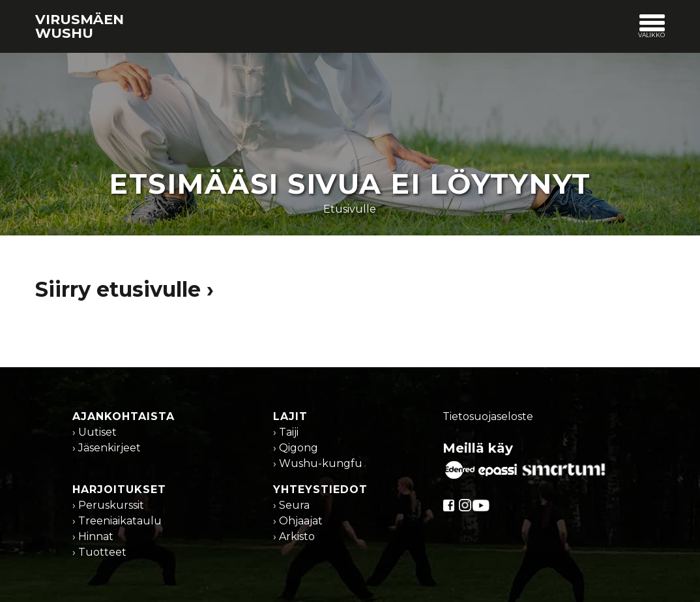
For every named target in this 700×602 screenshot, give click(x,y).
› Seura (291, 505)
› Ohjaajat (298, 521)
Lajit (290, 416)
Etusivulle (350, 209)
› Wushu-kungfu (318, 463)
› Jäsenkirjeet (107, 448)
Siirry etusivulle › (124, 289)
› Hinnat (93, 536)
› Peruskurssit (108, 505)
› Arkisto (294, 536)
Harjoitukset (119, 489)
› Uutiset (95, 432)
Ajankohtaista (124, 416)
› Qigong (296, 448)
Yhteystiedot (320, 489)
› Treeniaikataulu (117, 521)
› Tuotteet (99, 552)
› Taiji (286, 432)
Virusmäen (80, 26)
